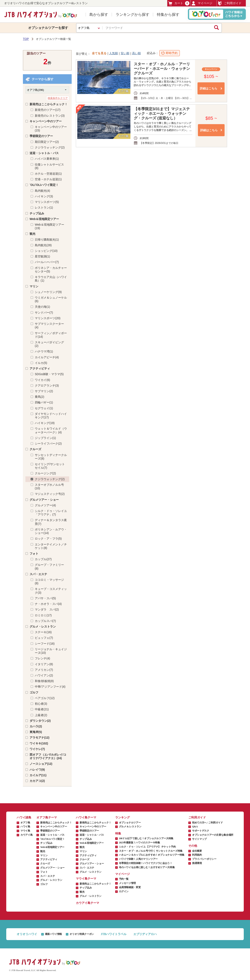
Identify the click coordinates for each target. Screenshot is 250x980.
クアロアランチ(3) (47, 386)
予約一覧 (124, 879)
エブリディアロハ (145, 934)
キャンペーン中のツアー (46, 121)
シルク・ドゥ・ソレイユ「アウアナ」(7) (51, 513)
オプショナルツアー (130, 823)
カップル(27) (43, 559)
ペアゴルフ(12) (45, 698)
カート (179, 3)
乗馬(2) (39, 397)
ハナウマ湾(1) (44, 351)
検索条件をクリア (58, 98)
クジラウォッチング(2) (50, 147)
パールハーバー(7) (47, 262)
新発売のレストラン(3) (50, 116)
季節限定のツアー (41, 136)
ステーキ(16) (43, 632)
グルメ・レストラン (43, 627)
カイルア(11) (38, 775)
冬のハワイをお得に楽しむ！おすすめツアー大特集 (147, 867)
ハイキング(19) (45, 423)
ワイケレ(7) (37, 749)
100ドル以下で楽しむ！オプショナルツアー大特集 (146, 838)
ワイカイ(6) (42, 380)
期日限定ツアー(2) (47, 142)
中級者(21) (42, 709)
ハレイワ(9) (37, 770)
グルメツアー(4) (45, 505)
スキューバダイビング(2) (49, 344)
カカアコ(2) (37, 781)
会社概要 (197, 851)
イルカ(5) (41, 363)
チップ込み (37, 213)
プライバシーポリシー (204, 859)
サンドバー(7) (44, 313)
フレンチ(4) (42, 658)
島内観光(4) (42, 191)
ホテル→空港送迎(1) (48, 174)
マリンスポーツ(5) (47, 202)
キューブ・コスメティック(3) (51, 591)
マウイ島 (25, 831)
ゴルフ (34, 692)
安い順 (125, 53)
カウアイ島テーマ (87, 903)
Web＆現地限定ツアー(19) (49, 226)
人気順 (114, 53)
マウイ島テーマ (86, 879)
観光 (32, 234)
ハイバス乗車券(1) (47, 159)
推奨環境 (197, 863)
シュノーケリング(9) (48, 292)
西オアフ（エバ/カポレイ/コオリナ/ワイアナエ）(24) (48, 756)
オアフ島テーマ (47, 817)
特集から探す (168, 15)
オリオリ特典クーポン (82, 934)
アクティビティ (40, 368)
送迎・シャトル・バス (44, 153)
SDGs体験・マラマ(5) (49, 374)
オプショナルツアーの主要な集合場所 (213, 835)
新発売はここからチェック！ (49, 104)
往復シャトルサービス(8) (49, 166)
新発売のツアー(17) (48, 110)
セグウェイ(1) (44, 408)
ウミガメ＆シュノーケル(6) (51, 299)
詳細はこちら (209, 88)
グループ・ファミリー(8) (49, 567)
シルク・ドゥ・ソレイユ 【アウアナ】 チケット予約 (147, 847)
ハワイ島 (25, 827)
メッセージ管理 (127, 883)
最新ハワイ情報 (53, 934)
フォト (34, 554)
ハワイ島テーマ (86, 817)
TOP (26, 39)
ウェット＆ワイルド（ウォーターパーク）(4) (51, 430)
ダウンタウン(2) (40, 721)
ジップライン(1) (45, 438)
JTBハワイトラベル (114, 934)
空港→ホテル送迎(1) (48, 179)
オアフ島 (25, 823)
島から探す (99, 15)
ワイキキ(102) (39, 743)
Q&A (195, 827)
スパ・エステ (38, 574)
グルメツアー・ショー (44, 500)
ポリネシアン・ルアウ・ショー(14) (51, 531)
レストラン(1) (44, 208)
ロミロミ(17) (43, 615)
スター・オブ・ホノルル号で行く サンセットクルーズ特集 (151, 851)
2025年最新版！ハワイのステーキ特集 (139, 843)
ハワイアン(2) (44, 675)
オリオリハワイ (27, 934)
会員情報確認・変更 (130, 887)
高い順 (136, 53)
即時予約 (172, 53)
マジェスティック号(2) (50, 494)
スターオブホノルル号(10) (49, 486)
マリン (34, 286)
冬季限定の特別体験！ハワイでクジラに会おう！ (146, 863)
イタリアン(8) (44, 664)
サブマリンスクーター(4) (49, 326)
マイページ (202, 3)
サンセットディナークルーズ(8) (51, 457)
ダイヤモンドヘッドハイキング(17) (51, 416)
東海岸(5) (36, 732)
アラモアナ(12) (39, 738)
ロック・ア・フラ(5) (48, 539)
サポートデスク (201, 831)
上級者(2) (41, 715)
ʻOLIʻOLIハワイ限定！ (44, 185)
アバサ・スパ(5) (45, 598)
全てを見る (99, 53)
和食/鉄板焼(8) (44, 681)
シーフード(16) (45, 644)
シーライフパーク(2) (48, 444)
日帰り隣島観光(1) (47, 240)
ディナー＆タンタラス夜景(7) (51, 522)
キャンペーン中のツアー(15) (51, 129)
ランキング (122, 817)
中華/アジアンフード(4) (50, 687)
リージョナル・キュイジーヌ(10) (51, 651)
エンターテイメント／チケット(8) (51, 546)
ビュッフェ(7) (44, 638)
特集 (118, 834)
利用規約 (197, 855)
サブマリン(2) (44, 391)
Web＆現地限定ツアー (44, 219)
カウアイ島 (26, 835)
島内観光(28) (43, 245)
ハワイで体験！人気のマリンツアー (138, 859)
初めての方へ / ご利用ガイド (207, 823)
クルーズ (35, 449)
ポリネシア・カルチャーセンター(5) (51, 270)
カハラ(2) (36, 726)
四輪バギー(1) (44, 402)
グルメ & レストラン (130, 827)
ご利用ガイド (230, 3)
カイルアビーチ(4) (47, 357)
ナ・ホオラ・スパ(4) (48, 604)
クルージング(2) (45, 473)
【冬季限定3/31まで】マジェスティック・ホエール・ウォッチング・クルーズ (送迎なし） (162, 114)
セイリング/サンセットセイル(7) (50, 466)
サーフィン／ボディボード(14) (51, 335)
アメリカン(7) (44, 670)
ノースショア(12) (41, 764)
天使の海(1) (42, 307)
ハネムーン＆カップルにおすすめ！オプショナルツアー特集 (152, 855)
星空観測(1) (42, 256)
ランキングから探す (132, 15)
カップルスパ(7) (45, 621)
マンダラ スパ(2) (47, 609)
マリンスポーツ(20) (48, 318)
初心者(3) (41, 704)
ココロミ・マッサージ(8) (49, 581)
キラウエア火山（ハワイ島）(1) (51, 279)
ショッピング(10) (46, 251)
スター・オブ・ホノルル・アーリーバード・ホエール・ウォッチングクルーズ (162, 69)
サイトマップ (199, 839)
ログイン (124, 891)
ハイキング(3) (44, 196)
